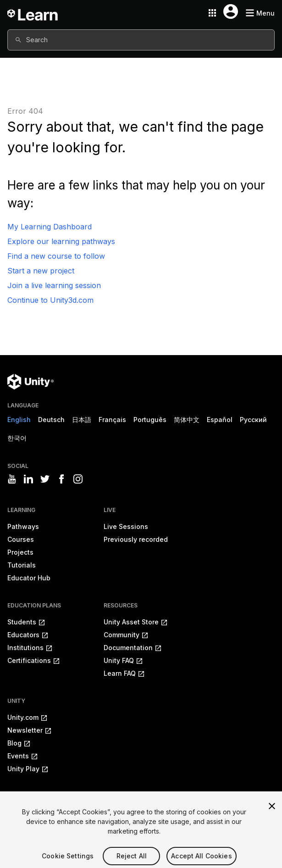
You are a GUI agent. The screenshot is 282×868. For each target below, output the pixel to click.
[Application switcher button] (212, 13)
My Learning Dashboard (50, 227)
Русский (253, 420)
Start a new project (41, 271)
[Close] (272, 812)
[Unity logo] (30, 382)
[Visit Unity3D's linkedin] (28, 479)
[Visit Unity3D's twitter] (45, 479)
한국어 (17, 438)
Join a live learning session (54, 285)
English (19, 420)
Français (112, 420)
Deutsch (51, 420)
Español (220, 420)
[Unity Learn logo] (33, 13)
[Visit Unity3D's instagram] (78, 479)
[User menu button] (231, 11)
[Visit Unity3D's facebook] (61, 479)
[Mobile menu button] (260, 13)
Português (150, 420)
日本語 (82, 420)
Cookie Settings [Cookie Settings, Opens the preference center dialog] (68, 862)
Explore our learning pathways (61, 241)
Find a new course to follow (56, 256)
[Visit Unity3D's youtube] (12, 479)
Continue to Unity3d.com (50, 300)
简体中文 (187, 420)
